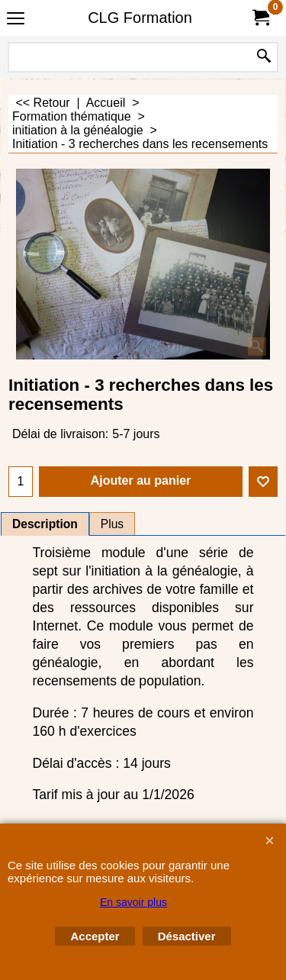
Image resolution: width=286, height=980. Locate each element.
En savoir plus (133, 902)
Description (45, 524)
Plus (112, 524)
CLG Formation (140, 18)
